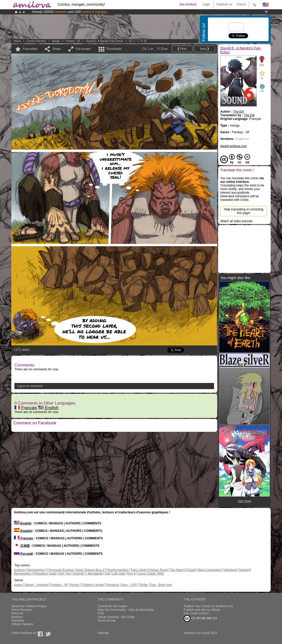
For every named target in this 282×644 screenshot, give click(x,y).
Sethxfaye (230, 570)
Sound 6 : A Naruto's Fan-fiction (105, 41)
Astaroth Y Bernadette (88, 574)
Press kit (17, 613)
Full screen (83, 49)
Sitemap (103, 633)
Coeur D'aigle (147, 574)
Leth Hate (119, 574)
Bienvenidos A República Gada (35, 574)
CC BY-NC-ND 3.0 (200, 619)
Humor (75, 585)
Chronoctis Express (60, 570)
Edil (108, 574)
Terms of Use (107, 621)
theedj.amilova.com (233, 146)
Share (56, 49)
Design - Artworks (37, 585)
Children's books (92, 585)
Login (206, 4)
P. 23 (144, 41)
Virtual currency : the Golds (116, 617)
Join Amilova (188, 4)
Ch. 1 (132, 41)
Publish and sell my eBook (202, 610)
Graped (244, 570)
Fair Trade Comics (196, 613)
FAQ (101, 613)
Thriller (144, 585)
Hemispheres (36, 570)
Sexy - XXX (129, 585)
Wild (161, 574)
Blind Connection (210, 570)
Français (26, 408)
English (48, 408)
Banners (17, 617)
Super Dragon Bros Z (90, 570)
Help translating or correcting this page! (244, 211)
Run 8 (131, 574)
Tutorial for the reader (112, 606)
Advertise (18, 621)
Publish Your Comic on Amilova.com (208, 606)
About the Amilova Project (29, 606)
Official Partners (22, 624)
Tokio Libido (139, 570)
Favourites (30, 49)
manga (56, 41)
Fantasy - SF (73, 41)
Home (17, 41)
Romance (112, 585)
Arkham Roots (158, 570)
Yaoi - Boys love (161, 585)
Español (23, 531)
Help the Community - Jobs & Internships (126, 610)
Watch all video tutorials (236, 221)
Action (18, 585)
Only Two (65, 574)
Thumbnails (114, 49)
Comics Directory (36, 41)
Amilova (19, 570)
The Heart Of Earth (183, 570)
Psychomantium (117, 570)
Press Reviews (21, 610)
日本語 (22, 546)
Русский (23, 554)
